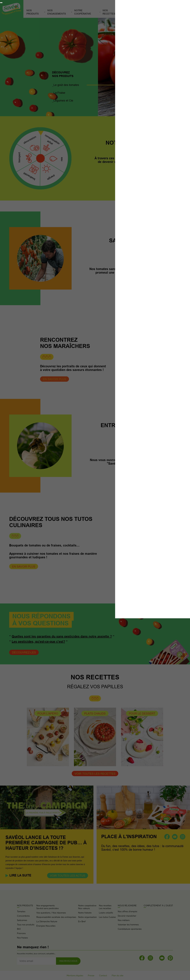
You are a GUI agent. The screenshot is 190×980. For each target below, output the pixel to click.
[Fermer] (1, 3)
